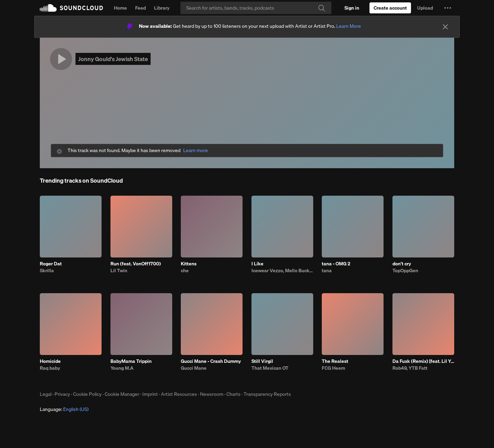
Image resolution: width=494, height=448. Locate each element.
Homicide (50, 361)
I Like (257, 264)
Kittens (189, 264)
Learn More (349, 26)
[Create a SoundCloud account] (390, 8)
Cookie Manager (122, 394)
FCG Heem (333, 368)
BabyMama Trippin (131, 361)
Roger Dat (51, 264)
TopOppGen (405, 271)
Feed (140, 8)
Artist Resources (179, 394)
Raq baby (50, 368)
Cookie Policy (87, 394)
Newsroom (212, 394)
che (185, 271)
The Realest (335, 361)
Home (120, 8)
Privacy (62, 394)
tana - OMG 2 (336, 264)
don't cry (402, 264)
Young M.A (122, 368)
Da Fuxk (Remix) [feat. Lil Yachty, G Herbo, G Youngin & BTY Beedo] (423, 361)
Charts (233, 394)
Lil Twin (119, 271)
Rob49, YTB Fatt (410, 368)
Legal (46, 394)
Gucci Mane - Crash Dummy (211, 361)
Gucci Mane (194, 368)
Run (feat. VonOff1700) (136, 264)
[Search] (256, 8)
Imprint (150, 394)
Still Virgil (262, 361)
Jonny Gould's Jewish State (113, 59)
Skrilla (47, 271)
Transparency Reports (267, 394)
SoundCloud (71, 8)
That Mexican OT (270, 368)
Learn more (196, 151)
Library (162, 8)
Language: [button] (64, 409)
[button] (448, 8)
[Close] (445, 27)
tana (327, 271)
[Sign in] (352, 8)
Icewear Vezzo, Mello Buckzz (282, 271)
